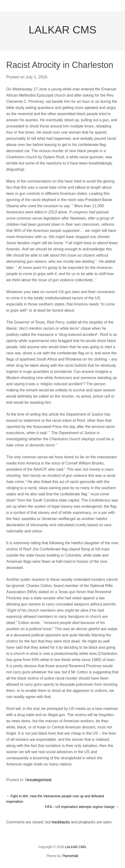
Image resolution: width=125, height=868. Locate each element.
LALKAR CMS (62, 30)
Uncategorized (38, 780)
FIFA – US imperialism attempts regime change (82, 807)
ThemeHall (70, 856)
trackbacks (61, 822)
